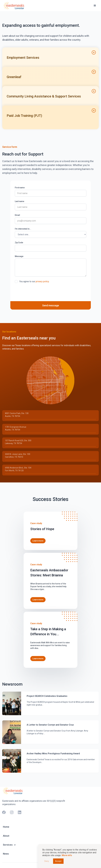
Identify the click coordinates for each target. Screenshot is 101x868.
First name (20, 188)
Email (17, 215)
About (6, 836)
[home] (14, 6)
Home (6, 827)
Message (19, 256)
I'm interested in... (23, 229)
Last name (19, 201)
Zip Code (19, 243)
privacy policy (42, 281)
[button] (95, 6)
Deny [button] (47, 861)
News (6, 854)
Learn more (38, 541)
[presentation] (36, 292)
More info (67, 855)
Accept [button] (58, 861)
